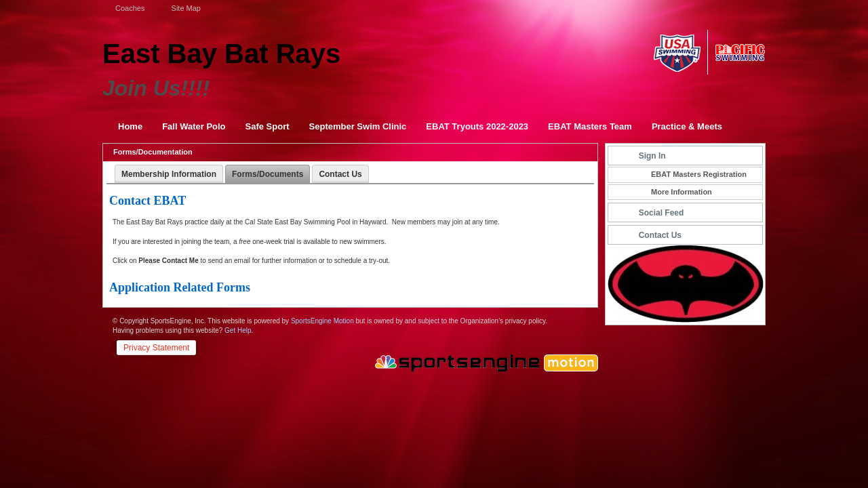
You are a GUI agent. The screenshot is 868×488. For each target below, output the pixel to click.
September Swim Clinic (358, 126)
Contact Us (340, 174)
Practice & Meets (687, 126)
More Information (682, 192)
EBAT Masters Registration (699, 174)
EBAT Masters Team (590, 126)
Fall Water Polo (194, 126)
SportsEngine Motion (322, 321)
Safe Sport (268, 126)
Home (130, 126)
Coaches (129, 8)
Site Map (184, 8)
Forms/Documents (268, 174)
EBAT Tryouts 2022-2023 (477, 126)
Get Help (238, 330)
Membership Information (169, 174)
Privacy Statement (156, 348)
